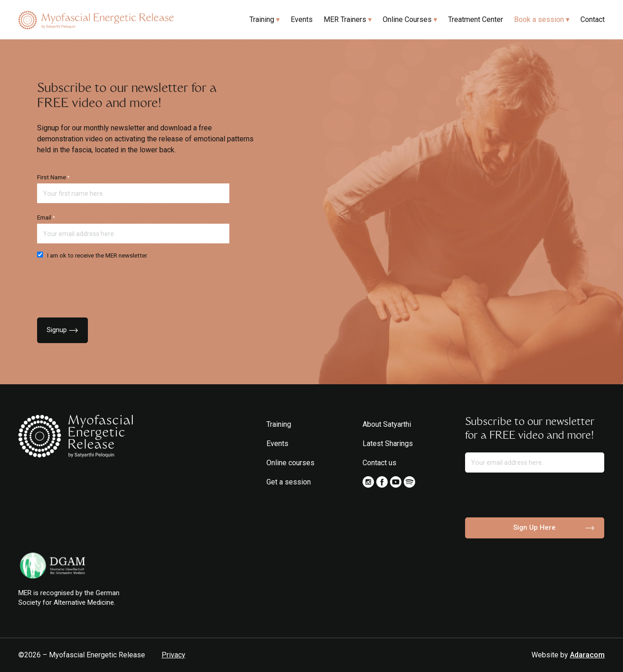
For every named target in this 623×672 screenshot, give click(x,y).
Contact (593, 19)
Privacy (173, 655)
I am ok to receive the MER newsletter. (92, 255)
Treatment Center (476, 19)
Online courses (290, 463)
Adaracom (587, 655)
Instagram (368, 482)
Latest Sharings (388, 444)
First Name (53, 177)
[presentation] (107, 286)
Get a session (289, 482)
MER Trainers (345, 19)
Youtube (396, 482)
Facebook (382, 482)
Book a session (539, 19)
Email (46, 218)
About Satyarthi (387, 424)
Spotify (409, 482)
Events (302, 19)
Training (262, 19)
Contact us (379, 463)
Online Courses (407, 19)
